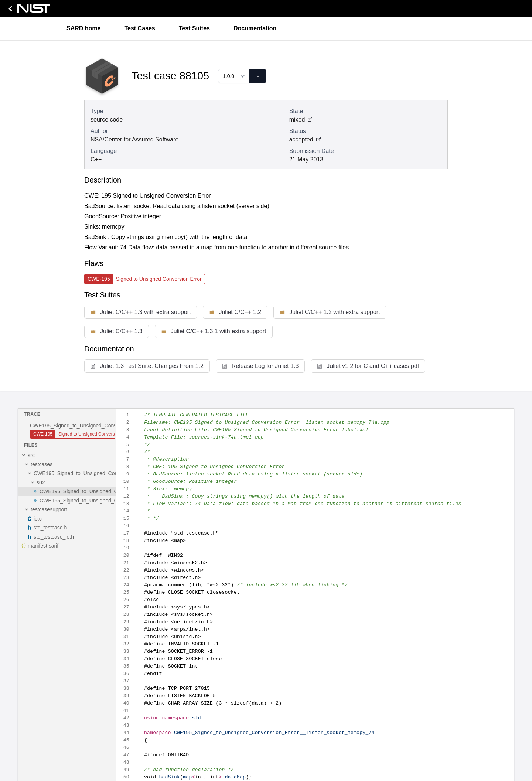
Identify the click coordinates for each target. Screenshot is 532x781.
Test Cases (139, 28)
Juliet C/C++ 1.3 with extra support (141, 312)
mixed (301, 120)
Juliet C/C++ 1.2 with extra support (330, 312)
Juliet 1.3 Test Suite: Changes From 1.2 (147, 366)
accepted (305, 139)
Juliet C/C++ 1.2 (235, 312)
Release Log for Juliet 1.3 (260, 366)
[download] (258, 76)
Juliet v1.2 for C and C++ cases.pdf (368, 366)
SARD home (83, 28)
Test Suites (194, 28)
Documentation (255, 28)
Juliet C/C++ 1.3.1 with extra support (214, 331)
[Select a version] (234, 76)
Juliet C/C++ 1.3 (117, 331)
